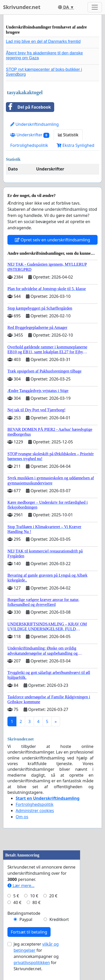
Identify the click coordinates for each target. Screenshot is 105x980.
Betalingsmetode (24, 913)
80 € (36, 902)
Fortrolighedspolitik (29, 145)
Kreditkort (59, 919)
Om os (22, 817)
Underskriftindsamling (35, 124)
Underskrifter (30, 135)
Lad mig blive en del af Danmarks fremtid (43, 41)
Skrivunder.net (22, 7)
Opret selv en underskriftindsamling (52, 240)
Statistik (68, 135)
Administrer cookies (35, 811)
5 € (16, 896)
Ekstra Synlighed (75, 145)
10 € (34, 896)
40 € (17, 902)
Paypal (26, 919)
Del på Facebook (28, 107)
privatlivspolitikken (32, 963)
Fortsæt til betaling (29, 932)
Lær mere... (21, 886)
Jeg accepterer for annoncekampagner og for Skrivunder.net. (36, 956)
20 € (53, 896)
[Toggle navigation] (95, 7)
